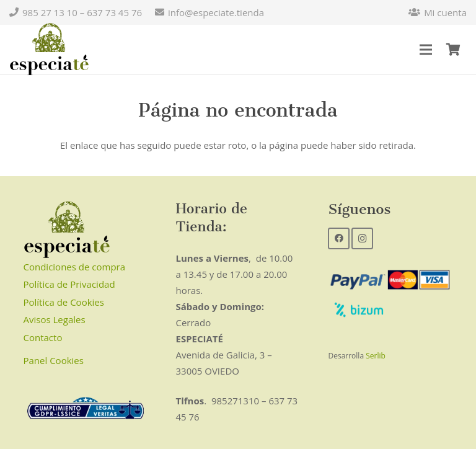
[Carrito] (453, 50)
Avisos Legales (55, 319)
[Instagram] (362, 238)
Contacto (43, 337)
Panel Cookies (54, 360)
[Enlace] (49, 50)
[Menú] (426, 50)
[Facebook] (339, 238)
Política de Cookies (64, 302)
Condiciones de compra (75, 267)
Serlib (376, 356)
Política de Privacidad (69, 284)
